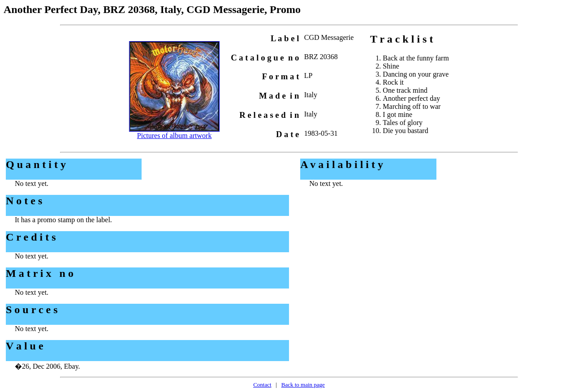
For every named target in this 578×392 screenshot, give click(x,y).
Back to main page (303, 385)
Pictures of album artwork (175, 136)
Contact (262, 385)
